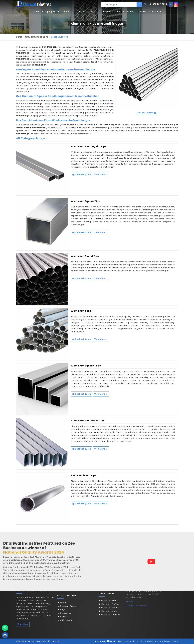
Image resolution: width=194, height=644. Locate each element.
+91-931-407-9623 (156, 4)
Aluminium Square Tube (86, 366)
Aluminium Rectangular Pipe (89, 146)
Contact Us (155, 11)
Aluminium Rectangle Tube (88, 421)
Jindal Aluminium (126, 12)
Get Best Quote (82, 175)
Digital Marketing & (149, 641)
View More (101, 175)
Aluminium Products (75, 12)
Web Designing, (132, 641)
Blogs (143, 11)
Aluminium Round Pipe (85, 256)
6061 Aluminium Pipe (84, 475)
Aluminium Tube (81, 311)
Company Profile (51, 11)
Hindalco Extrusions (101, 12)
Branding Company (169, 641)
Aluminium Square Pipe (86, 201)
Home (36, 11)
